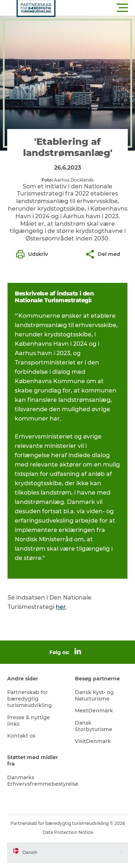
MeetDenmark (94, 711)
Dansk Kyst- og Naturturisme (94, 695)
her (61, 607)
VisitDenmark (93, 741)
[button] (100, 8)
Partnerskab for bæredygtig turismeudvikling (30, 699)
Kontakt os (21, 736)
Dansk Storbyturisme (94, 726)
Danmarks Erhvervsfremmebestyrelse (43, 781)
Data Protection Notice (68, 832)
